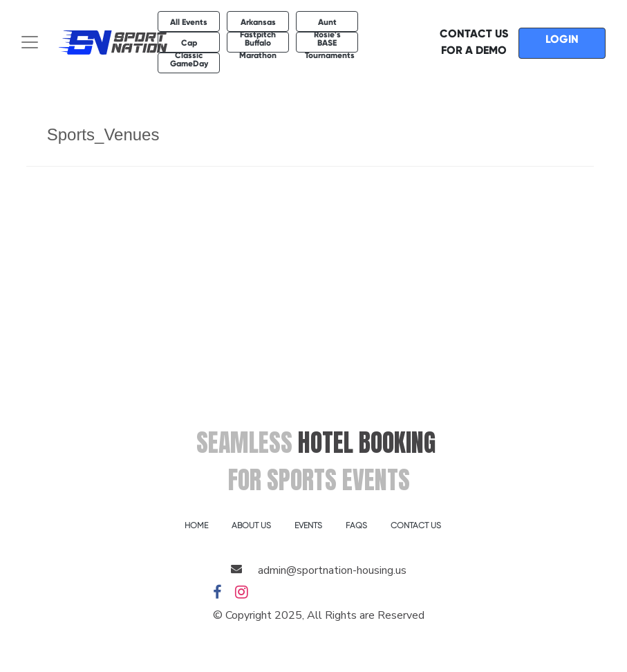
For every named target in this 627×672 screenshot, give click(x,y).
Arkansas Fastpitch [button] (258, 25)
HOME (196, 525)
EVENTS (308, 525)
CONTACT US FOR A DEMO (474, 42)
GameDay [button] (189, 64)
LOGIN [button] (562, 39)
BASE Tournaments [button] (330, 45)
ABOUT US (251, 525)
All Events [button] (189, 22)
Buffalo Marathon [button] (258, 45)
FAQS (356, 525)
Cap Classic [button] (189, 45)
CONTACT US (416, 525)
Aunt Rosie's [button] (327, 25)
